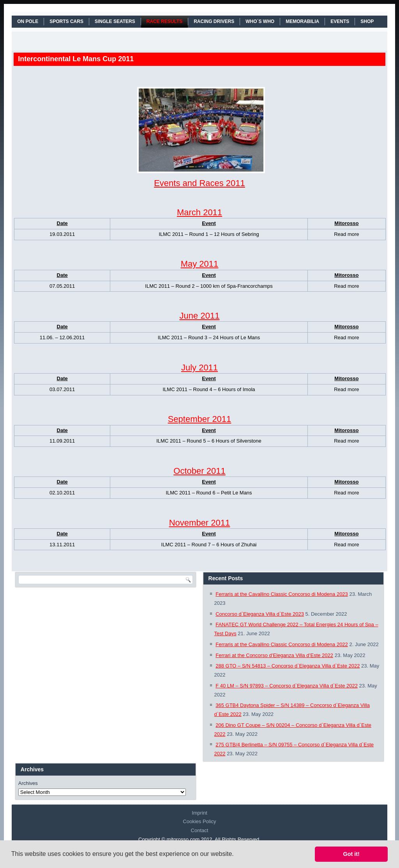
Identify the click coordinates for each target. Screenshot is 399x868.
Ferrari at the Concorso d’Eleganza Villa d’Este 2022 (274, 655)
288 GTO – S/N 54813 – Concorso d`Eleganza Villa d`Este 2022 (288, 666)
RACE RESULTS (164, 21)
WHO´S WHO (260, 21)
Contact (200, 830)
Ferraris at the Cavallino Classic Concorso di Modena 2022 (282, 644)
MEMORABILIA (302, 21)
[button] (237, 855)
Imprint (199, 813)
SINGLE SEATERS (115, 21)
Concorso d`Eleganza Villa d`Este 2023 (260, 614)
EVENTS (340, 21)
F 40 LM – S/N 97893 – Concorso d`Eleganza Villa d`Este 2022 (287, 686)
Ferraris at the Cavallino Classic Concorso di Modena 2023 (282, 594)
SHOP (367, 21)
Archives (28, 783)
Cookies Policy (199, 821)
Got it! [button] (351, 854)
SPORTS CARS (66, 21)
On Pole (28, 21)
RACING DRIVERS (214, 21)
